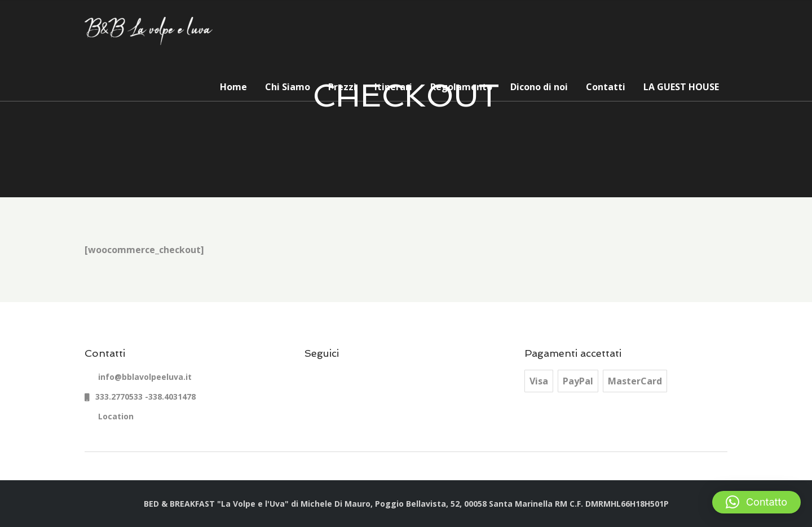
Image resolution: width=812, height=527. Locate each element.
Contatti (606, 87)
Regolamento (461, 87)
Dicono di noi (539, 87)
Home (233, 87)
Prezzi (342, 87)
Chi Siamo (288, 87)
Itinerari (393, 87)
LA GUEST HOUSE (681, 87)
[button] (756, 502)
